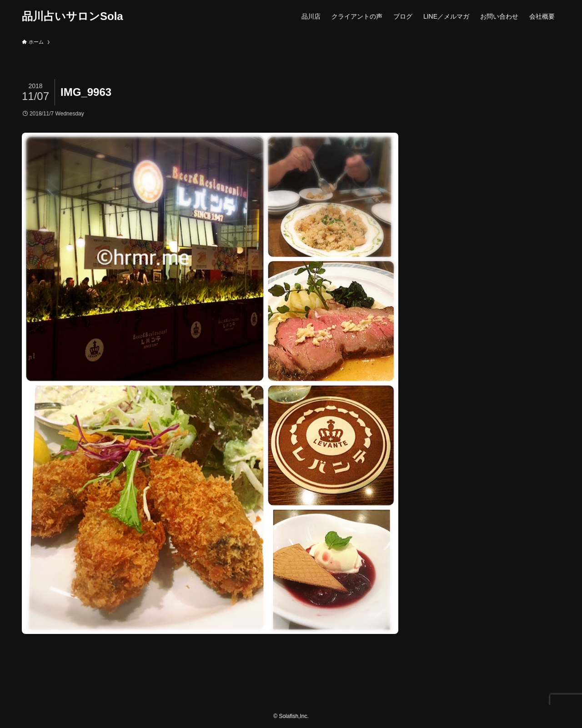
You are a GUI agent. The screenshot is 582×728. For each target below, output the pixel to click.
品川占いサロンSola (73, 16)
